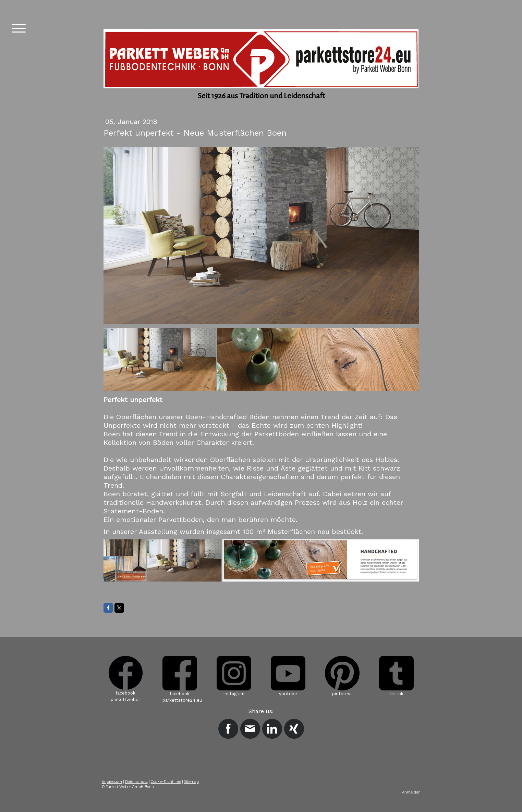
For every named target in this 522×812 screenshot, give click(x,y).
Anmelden (411, 792)
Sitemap (191, 782)
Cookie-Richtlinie (166, 782)
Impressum (112, 782)
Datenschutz (136, 782)
